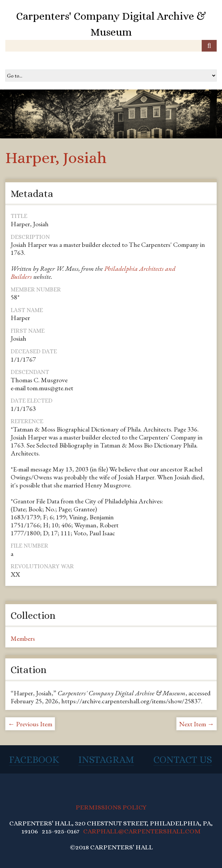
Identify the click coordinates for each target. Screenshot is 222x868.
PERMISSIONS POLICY (111, 807)
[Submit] (209, 46)
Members (23, 638)
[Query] (111, 46)
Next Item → (197, 724)
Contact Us (183, 760)
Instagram (106, 760)
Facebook (34, 760)
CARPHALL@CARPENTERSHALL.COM (142, 831)
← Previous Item (30, 724)
